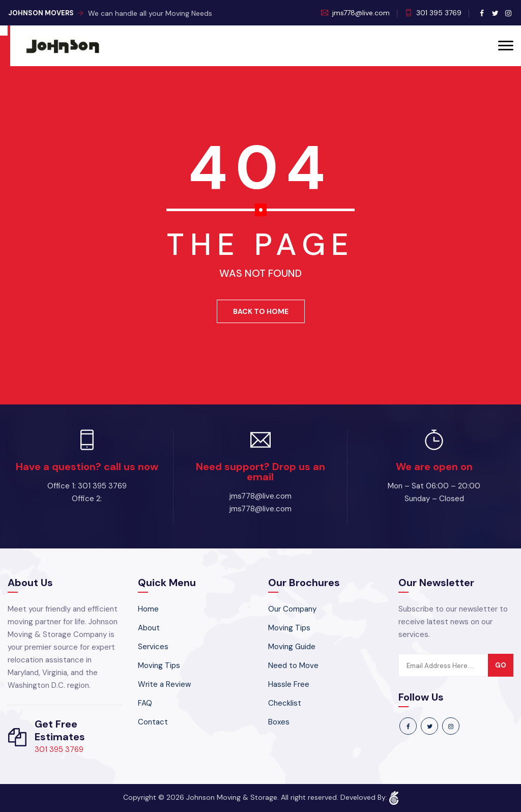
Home (148, 609)
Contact (153, 722)
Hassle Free (289, 684)
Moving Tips (159, 665)
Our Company (292, 609)
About (149, 628)
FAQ (145, 703)
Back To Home (261, 311)
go (501, 665)
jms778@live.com (361, 13)
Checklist (285, 703)
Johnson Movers (46, 13)
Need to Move (293, 665)
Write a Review (164, 684)
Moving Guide (292, 647)
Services (153, 647)
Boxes (279, 722)
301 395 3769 (439, 13)
